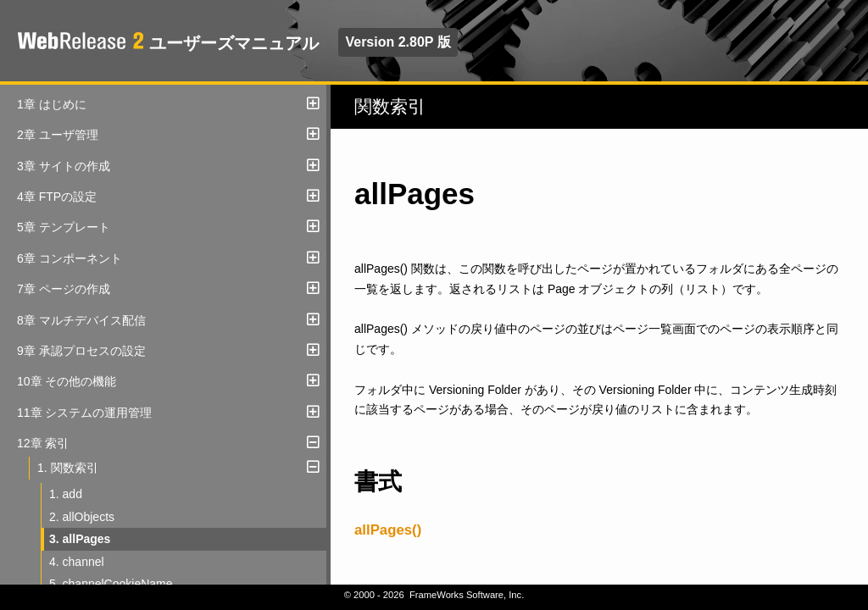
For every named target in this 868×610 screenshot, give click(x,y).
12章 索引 (43, 443)
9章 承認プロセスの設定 (81, 351)
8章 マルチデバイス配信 (81, 320)
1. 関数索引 (68, 468)
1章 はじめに (52, 104)
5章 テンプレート (64, 227)
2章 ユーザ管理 (58, 135)
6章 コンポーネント (70, 258)
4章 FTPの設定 (57, 197)
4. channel (77, 562)
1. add (66, 494)
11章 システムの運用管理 (84, 413)
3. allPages (80, 539)
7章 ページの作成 (64, 289)
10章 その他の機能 (67, 381)
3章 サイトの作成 (64, 166)
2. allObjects (82, 517)
